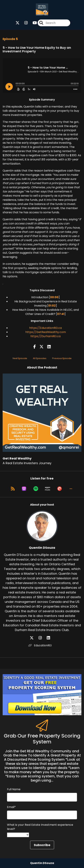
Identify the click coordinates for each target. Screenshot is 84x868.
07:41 (61, 314)
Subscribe (42, 845)
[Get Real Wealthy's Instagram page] (24, 23)
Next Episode (20, 358)
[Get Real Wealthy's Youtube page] (33, 23)
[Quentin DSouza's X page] (34, 638)
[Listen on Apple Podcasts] (24, 489)
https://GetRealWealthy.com (46, 332)
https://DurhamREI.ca (45, 336)
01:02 (52, 306)
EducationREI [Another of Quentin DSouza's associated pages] (40, 645)
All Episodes (40, 358)
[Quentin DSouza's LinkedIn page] (50, 638)
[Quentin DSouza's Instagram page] (42, 638)
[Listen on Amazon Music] (48, 489)
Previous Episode (62, 358)
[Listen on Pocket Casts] (59, 489)
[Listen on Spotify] (36, 489)
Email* (11, 807)
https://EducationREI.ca (45, 328)
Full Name (14, 789)
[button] (71, 489)
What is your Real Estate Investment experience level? (40, 827)
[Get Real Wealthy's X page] (17, 23)
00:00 (54, 297)
